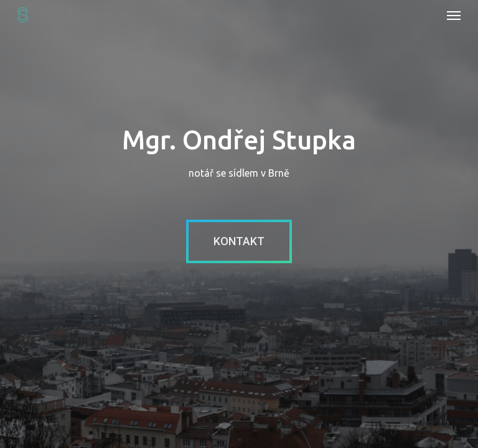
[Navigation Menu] (454, 15)
